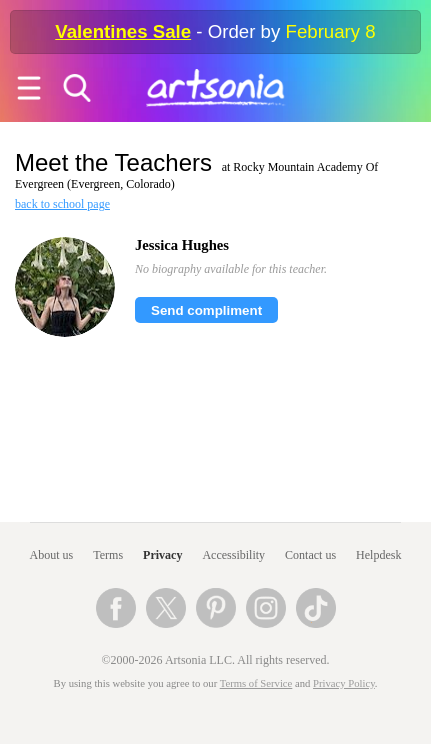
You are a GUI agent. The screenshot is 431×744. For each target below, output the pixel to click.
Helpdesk (378, 555)
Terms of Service (256, 683)
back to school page (62, 204)
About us (52, 555)
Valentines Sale (123, 31)
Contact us (310, 555)
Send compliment (206, 310)
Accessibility (233, 555)
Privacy (162, 555)
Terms (108, 555)
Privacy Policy (344, 683)
